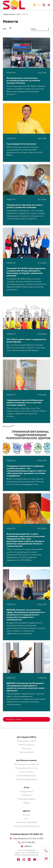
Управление (26, 795)
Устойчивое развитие (27, 799)
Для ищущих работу (26, 737)
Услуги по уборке (27, 772)
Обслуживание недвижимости (26, 764)
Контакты (27, 815)
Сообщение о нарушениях (27, 822)
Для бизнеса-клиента (27, 760)
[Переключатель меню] (49, 5)
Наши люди (26, 748)
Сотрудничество (26, 791)
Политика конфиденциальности (26, 826)
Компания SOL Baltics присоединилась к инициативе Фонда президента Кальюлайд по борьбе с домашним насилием (26, 272)
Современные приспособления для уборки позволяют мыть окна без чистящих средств (25, 402)
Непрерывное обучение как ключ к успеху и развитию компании (25, 206)
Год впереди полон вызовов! (21, 144)
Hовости (11, 73)
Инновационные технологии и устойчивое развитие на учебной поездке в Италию (23, 80)
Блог (26, 819)
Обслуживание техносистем (27, 768)
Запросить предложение (26, 779)
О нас (27, 787)
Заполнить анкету (27, 752)
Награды (27, 803)
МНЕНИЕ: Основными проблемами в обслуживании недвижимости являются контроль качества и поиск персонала (26, 687)
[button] (8, 28)
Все (5, 29)
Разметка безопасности (27, 776)
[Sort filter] (40, 29)
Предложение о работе (26, 741)
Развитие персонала (27, 745)
